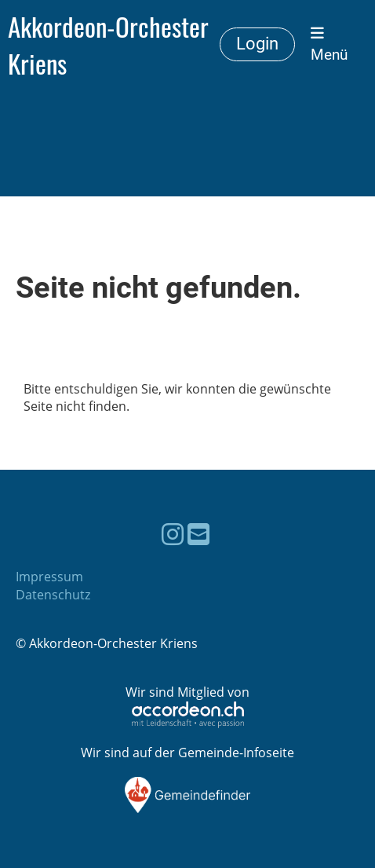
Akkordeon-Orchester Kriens (108, 45)
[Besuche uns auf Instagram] (173, 534)
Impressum (49, 577)
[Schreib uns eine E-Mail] (198, 534)
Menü (329, 44)
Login (257, 44)
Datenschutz (53, 595)
